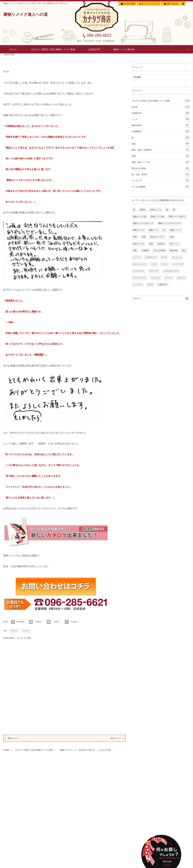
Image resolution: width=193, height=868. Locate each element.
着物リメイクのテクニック (170, 223)
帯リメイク (175, 244)
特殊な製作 (161, 125)
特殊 (135, 237)
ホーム (14, 49)
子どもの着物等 (161, 187)
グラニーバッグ (140, 278)
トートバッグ (139, 271)
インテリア (161, 181)
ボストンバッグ (140, 264)
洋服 (161, 156)
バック (164, 264)
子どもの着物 (159, 251)
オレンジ (181, 278)
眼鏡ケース (154, 230)
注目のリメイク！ (158, 237)
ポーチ (164, 257)
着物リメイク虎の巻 (124, 49)
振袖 (151, 244)
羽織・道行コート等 (161, 162)
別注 (184, 251)
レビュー (26, 631)
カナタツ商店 (25, 638)
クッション (156, 278)
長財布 (143, 210)
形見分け (161, 244)
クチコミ (14, 631)
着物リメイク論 (140, 217)
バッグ (161, 119)
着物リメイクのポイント (143, 223)
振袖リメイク (139, 244)
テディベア (154, 271)
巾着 (135, 251)
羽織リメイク (156, 210)
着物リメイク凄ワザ (177, 217)
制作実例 (174, 251)
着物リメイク (139, 230)
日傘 (161, 144)
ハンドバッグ (178, 264)
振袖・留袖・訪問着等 (161, 150)
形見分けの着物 (161, 168)
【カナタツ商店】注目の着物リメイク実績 (53, 49)
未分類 (161, 107)
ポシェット (177, 257)
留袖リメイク (175, 230)
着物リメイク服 (157, 217)
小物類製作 (161, 132)
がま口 (150, 285)
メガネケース (151, 257)
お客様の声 (94, 49)
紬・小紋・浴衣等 (161, 174)
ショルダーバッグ (171, 271)
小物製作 (145, 251)
